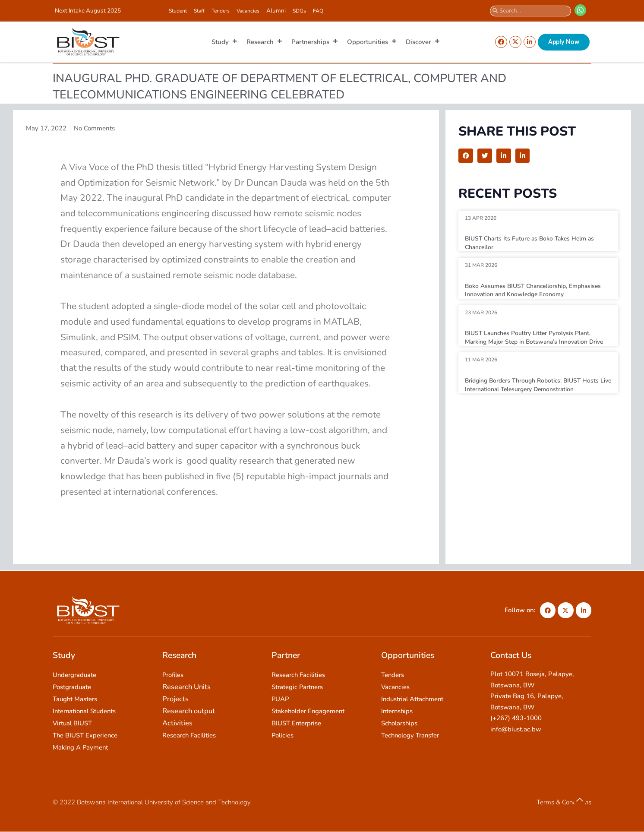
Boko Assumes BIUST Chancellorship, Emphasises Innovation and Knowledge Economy (537, 290)
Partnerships (315, 42)
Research (265, 42)
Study (225, 42)
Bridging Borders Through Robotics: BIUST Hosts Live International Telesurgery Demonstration (538, 393)
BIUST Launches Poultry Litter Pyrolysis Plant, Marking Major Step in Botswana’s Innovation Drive (534, 341)
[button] (466, 156)
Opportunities (372, 42)
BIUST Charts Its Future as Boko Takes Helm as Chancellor (534, 243)
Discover (423, 42)
